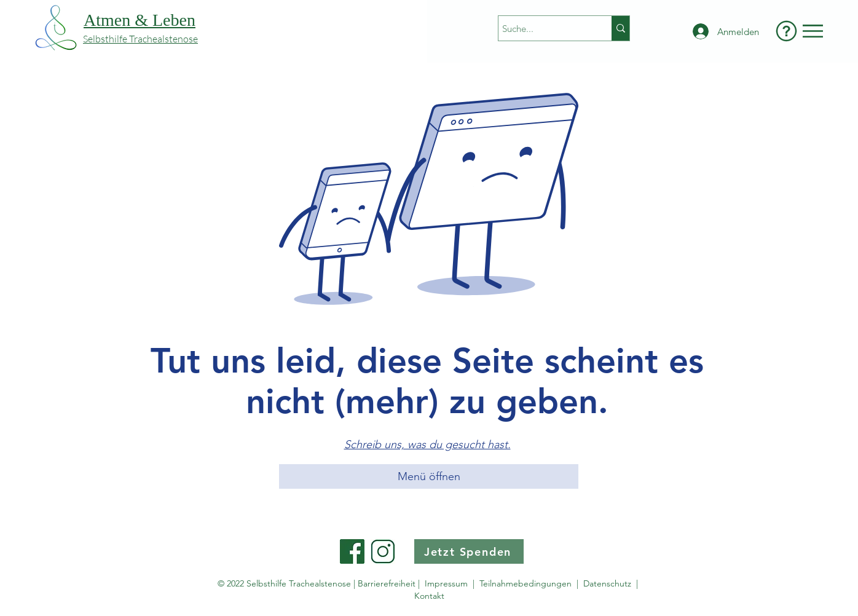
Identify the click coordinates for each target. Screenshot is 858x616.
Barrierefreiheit (387, 583)
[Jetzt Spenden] (469, 551)
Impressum (446, 583)
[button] (813, 31)
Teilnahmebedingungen (525, 583)
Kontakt (429, 596)
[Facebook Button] (352, 551)
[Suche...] (544, 28)
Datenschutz (610, 583)
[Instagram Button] (383, 551)
